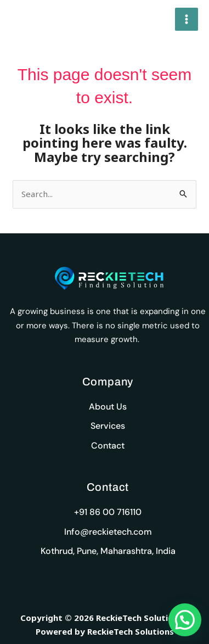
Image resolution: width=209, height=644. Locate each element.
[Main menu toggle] (187, 19)
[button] (185, 620)
